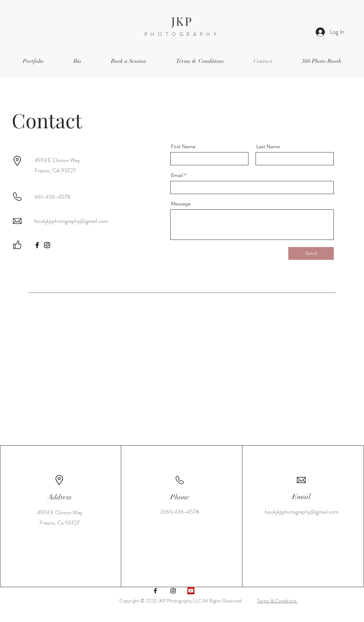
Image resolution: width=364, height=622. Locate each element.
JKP (182, 21)
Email (177, 175)
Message (181, 204)
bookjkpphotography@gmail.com (71, 221)
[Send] (311, 253)
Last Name (268, 146)
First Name (183, 146)
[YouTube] (191, 591)
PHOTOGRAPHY (182, 34)
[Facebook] (37, 245)
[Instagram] (47, 245)
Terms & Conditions (277, 601)
